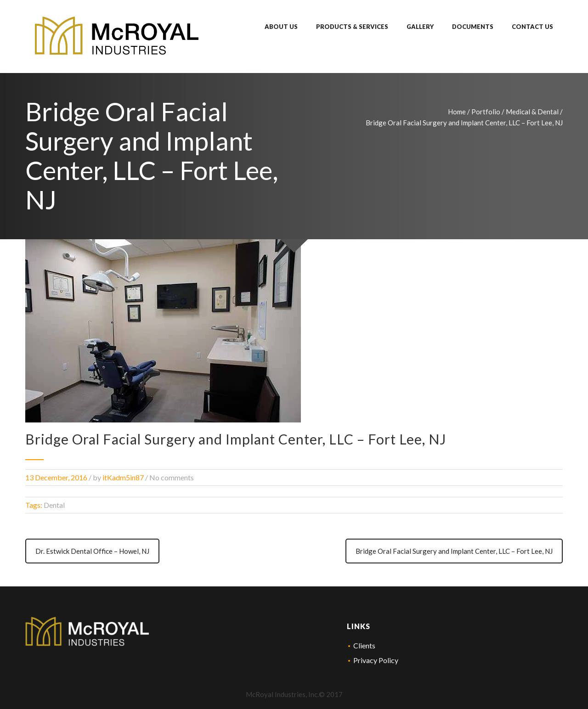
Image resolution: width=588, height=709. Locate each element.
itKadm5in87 (123, 477)
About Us (281, 27)
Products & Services (352, 27)
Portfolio (486, 112)
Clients (364, 645)
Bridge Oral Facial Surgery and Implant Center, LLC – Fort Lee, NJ (454, 551)
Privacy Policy (376, 660)
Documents (473, 27)
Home (457, 112)
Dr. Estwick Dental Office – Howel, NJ (92, 551)
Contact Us (532, 27)
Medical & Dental (532, 112)
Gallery (420, 27)
